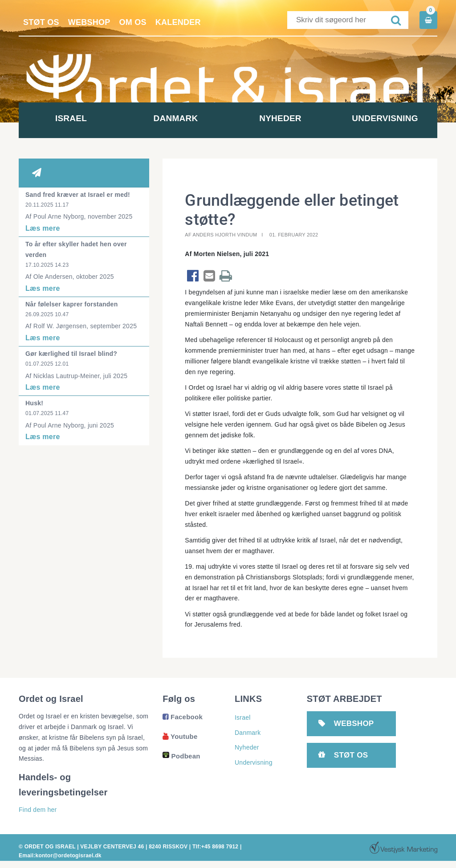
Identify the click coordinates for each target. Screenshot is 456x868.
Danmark (176, 118)
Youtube (180, 736)
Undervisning (385, 118)
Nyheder (280, 118)
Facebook (183, 717)
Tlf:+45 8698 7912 (215, 847)
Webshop (89, 22)
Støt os (41, 22)
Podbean (181, 756)
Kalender (178, 22)
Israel (71, 118)
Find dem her (38, 810)
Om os (133, 22)
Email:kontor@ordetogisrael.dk (60, 856)
